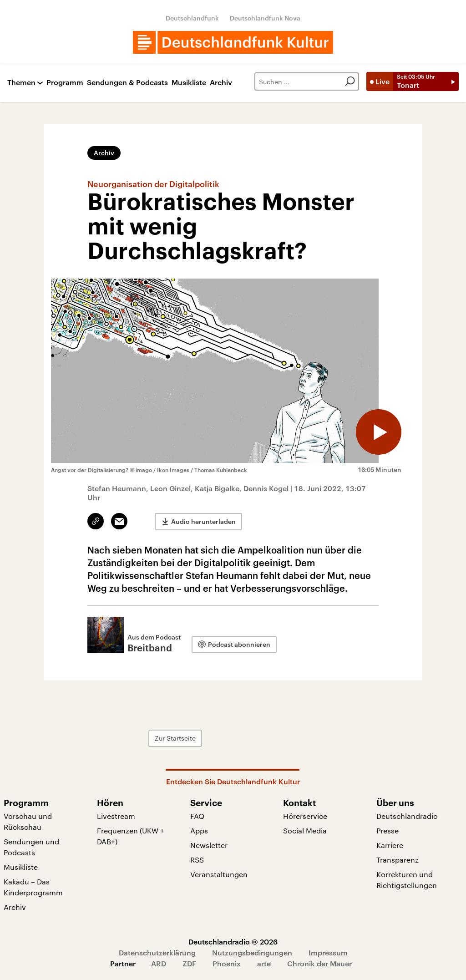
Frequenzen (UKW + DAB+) (131, 836)
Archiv (221, 83)
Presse (387, 830)
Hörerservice (305, 816)
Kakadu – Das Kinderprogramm (33, 887)
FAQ (197, 816)
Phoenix (227, 963)
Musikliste (189, 83)
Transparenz (398, 860)
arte (264, 963)
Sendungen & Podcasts (127, 83)
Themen (21, 83)
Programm (65, 83)
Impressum (328, 952)
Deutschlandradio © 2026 (233, 942)
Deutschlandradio (407, 816)
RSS (197, 860)
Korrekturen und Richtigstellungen (407, 880)
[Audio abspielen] (379, 432)
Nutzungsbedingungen (252, 952)
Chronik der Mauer (319, 963)
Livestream (116, 816)
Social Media (305, 830)
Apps (199, 830)
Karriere (390, 845)
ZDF (189, 963)
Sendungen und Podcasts (31, 847)
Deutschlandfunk (192, 18)
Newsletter (209, 845)
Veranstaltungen (219, 874)
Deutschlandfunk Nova (265, 18)
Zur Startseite (175, 738)
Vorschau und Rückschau (28, 821)
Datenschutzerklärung (157, 952)
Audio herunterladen (203, 521)
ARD (159, 963)
